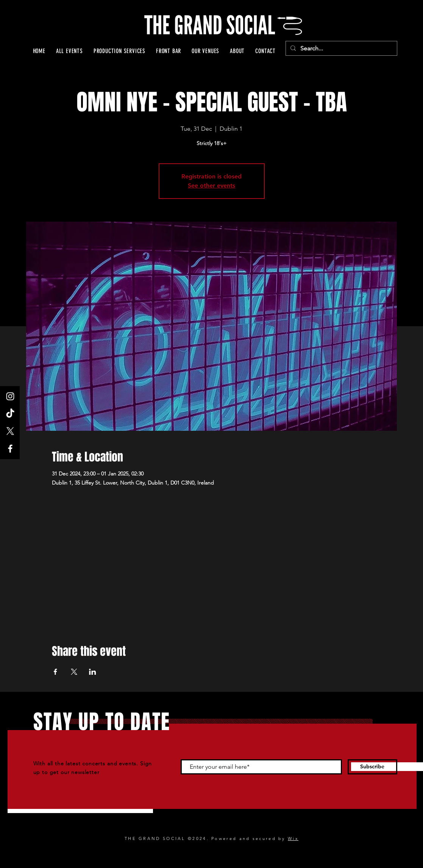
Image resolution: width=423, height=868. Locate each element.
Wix (293, 838)
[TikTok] (10, 414)
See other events (211, 185)
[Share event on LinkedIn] (93, 672)
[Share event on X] (74, 672)
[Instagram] (10, 396)
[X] (10, 431)
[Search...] (341, 48)
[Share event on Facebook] (55, 672)
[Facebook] (10, 449)
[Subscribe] (372, 767)
